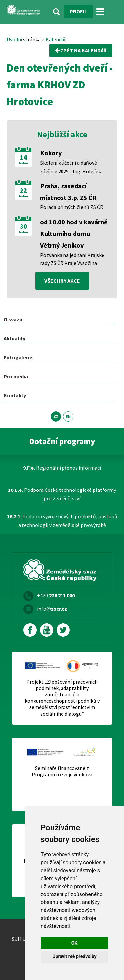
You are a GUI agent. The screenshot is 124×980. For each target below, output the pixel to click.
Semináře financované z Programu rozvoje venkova (62, 771)
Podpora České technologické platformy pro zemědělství (62, 494)
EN (68, 416)
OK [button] (75, 943)
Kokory (51, 153)
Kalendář (56, 39)
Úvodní (14, 39)
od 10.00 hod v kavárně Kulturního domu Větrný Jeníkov (74, 233)
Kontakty (15, 395)
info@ (52, 609)
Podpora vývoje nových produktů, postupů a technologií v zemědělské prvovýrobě (62, 521)
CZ (56, 416)
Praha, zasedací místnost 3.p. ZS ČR (68, 192)
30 (23, 226)
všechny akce (62, 281)
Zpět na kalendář (81, 50)
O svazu (13, 319)
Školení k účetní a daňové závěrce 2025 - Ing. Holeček (70, 167)
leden (23, 163)
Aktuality (15, 338)
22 (23, 190)
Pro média (16, 376)
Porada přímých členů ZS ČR (72, 207)
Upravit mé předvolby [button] (74, 956)
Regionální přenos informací (62, 468)
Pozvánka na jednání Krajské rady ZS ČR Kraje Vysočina (72, 259)
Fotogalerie (18, 357)
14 (23, 157)
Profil (78, 11)
